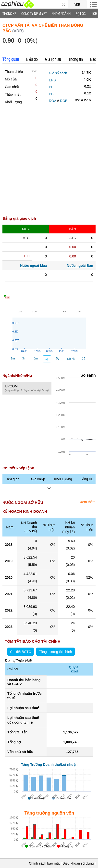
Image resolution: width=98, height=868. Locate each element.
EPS (52, 80)
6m (36, 358)
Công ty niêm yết (34, 13)
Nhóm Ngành (61, 13)
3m (24, 358)
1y (47, 359)
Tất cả (71, 359)
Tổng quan (11, 59)
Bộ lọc (81, 13)
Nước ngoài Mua (33, 266)
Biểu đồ (32, 59)
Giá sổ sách (58, 73)
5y (58, 358)
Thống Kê (9, 13)
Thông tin (76, 59)
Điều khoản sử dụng (78, 863)
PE (51, 87)
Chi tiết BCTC (21, 652)
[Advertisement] (49, 163)
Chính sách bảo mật (44, 863)
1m (13, 358)
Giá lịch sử (53, 59)
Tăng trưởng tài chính (55, 652)
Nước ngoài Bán (80, 266)
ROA (53, 101)
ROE (64, 101)
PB (51, 94)
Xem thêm (88, 502)
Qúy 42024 (74, 669)
